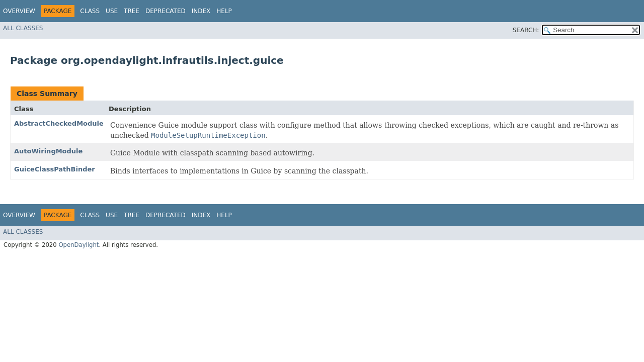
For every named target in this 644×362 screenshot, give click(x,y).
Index (201, 11)
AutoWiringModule (48, 151)
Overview (19, 11)
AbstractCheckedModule (59, 123)
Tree (132, 11)
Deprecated (166, 11)
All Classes (23, 28)
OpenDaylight (78, 245)
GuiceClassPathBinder (55, 169)
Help (224, 11)
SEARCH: (526, 30)
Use (112, 11)
